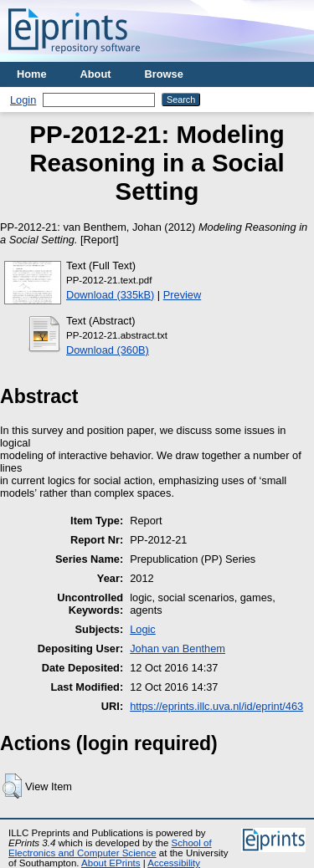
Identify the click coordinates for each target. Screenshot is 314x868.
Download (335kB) (110, 295)
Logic (143, 629)
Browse (164, 74)
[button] (12, 786)
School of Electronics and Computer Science (110, 848)
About (96, 74)
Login (23, 100)
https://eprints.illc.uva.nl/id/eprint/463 (216, 706)
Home (32, 74)
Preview (183, 295)
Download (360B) (108, 350)
